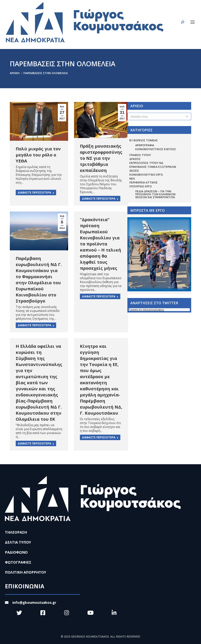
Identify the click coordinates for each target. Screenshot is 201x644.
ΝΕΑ (132, 178)
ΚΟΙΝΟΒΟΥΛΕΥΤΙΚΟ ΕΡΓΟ (146, 175)
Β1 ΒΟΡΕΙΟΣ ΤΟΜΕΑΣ (144, 140)
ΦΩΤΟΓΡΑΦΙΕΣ (18, 562)
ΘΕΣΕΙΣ (134, 171)
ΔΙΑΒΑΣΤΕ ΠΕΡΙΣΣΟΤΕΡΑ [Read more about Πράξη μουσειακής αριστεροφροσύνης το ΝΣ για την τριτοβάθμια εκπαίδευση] (100, 198)
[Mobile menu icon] (193, 22)
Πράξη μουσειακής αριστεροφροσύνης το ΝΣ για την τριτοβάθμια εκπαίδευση (101, 158)
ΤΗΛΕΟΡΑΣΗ (16, 532)
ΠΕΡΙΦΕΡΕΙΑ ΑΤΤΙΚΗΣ (143, 182)
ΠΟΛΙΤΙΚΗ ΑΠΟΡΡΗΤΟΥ (26, 572)
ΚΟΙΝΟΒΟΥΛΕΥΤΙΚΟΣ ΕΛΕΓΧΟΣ (156, 149)
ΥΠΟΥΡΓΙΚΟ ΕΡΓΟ (141, 186)
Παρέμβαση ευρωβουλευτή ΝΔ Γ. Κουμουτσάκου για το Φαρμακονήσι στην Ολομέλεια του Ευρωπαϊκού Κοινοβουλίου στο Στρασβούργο (39, 279)
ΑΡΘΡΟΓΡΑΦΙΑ (145, 145)
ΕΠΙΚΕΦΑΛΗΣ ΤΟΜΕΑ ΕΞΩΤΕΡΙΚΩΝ (153, 167)
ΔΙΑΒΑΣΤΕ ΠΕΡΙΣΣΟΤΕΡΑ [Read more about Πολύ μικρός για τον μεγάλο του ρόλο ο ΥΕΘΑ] (36, 192)
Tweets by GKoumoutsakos (146, 310)
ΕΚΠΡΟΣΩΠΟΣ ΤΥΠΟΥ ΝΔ (146, 163)
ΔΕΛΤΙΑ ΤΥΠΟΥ (18, 542)
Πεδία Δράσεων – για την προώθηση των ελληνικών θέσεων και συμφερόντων (155, 194)
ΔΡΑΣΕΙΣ (135, 159)
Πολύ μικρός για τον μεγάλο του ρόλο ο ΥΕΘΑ (38, 155)
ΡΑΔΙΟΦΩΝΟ (16, 552)
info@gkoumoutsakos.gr (31, 602)
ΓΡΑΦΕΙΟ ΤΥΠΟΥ (140, 155)
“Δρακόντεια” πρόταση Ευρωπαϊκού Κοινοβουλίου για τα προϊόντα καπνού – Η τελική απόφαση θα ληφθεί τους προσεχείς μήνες (100, 244)
